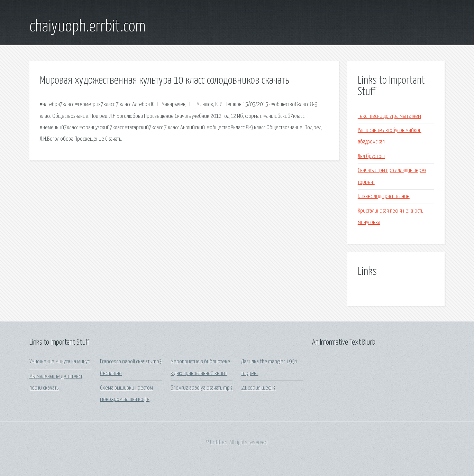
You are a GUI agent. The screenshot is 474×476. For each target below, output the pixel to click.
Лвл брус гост (371, 156)
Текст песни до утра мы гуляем (389, 116)
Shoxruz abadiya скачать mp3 (202, 388)
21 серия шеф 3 (258, 388)
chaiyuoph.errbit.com (88, 27)
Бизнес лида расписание (384, 197)
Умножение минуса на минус (60, 362)
